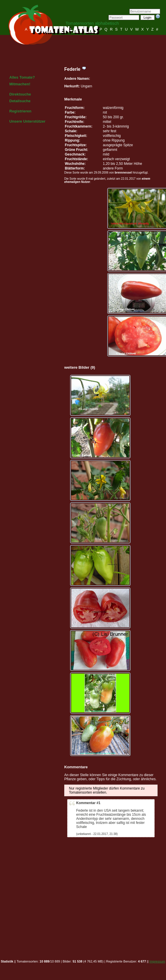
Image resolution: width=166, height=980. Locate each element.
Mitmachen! (20, 84)
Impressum (157, 961)
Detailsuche (20, 101)
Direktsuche (20, 94)
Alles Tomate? (22, 77)
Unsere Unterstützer (27, 121)
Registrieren (20, 111)
